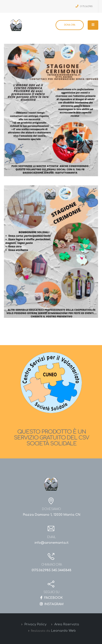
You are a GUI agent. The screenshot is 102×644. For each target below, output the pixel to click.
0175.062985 (84, 6)
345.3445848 (61, 570)
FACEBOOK (51, 598)
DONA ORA (70, 25)
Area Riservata (66, 624)
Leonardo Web (63, 631)
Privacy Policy (35, 624)
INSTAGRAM (52, 604)
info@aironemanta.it (52, 543)
